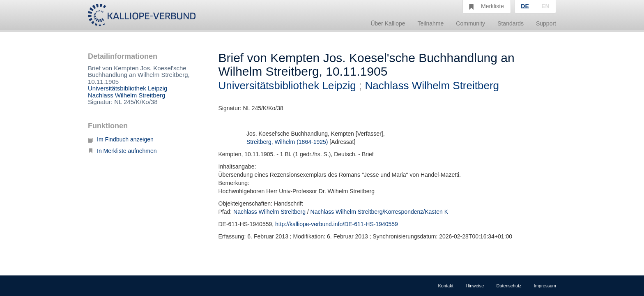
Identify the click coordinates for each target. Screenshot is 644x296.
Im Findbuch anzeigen (121, 139)
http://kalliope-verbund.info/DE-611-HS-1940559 (337, 224)
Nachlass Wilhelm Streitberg (126, 95)
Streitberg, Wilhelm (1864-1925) (287, 142)
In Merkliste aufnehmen (122, 151)
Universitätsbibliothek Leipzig (128, 88)
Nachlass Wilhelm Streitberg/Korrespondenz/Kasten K (379, 212)
